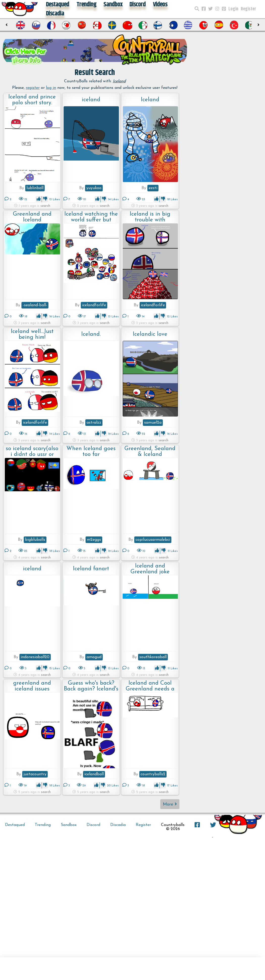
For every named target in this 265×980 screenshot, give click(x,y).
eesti (153, 188)
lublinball (35, 188)
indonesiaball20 (35, 657)
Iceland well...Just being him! (32, 334)
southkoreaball (153, 657)
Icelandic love (150, 334)
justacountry (35, 774)
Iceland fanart (91, 569)
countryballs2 (153, 774)
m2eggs (94, 540)
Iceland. (91, 334)
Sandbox (69, 825)
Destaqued (15, 825)
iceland (91, 100)
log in (51, 88)
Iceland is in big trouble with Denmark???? (150, 217)
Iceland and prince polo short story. (32, 100)
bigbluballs (35, 540)
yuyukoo (94, 188)
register (33, 88)
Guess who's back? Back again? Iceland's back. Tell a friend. (91, 686)
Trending (43, 825)
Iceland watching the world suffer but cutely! (91, 217)
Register (248, 9)
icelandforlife (94, 305)
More (170, 804)
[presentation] (7, 25)
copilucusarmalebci (153, 540)
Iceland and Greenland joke (150, 569)
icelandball (94, 774)
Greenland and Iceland (32, 217)
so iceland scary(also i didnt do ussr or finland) (32, 452)
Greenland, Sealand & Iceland (150, 452)
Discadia (55, 14)
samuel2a (153, 423)
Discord (93, 825)
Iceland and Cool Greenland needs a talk (150, 686)
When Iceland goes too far (91, 452)
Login (233, 9)
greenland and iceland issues (32, 686)
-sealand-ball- (35, 305)
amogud (94, 657)
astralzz (94, 423)
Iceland (150, 100)
